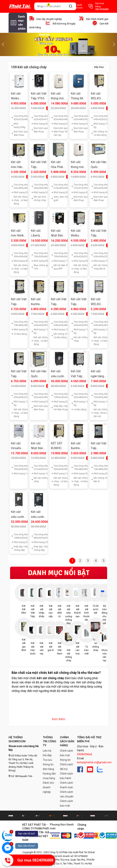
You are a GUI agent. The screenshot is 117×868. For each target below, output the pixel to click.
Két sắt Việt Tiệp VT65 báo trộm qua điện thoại (39, 96)
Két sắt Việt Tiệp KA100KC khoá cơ (99, 446)
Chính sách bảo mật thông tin (66, 755)
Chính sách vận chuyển (67, 794)
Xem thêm (58, 719)
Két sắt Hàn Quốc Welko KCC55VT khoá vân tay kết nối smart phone (39, 374)
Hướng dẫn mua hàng (49, 776)
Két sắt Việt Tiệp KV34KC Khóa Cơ (39, 165)
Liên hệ (47, 751)
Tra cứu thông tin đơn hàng (48, 764)
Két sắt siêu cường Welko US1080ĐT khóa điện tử (18, 515)
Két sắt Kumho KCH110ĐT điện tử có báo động (38, 302)
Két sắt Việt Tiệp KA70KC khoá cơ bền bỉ (99, 234)
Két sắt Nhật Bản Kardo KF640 (37, 446)
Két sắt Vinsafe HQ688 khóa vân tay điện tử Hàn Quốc (18, 446)
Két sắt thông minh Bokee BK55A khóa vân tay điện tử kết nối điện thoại (78, 165)
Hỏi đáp (47, 755)
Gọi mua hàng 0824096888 (98, 6)
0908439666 (85, 754)
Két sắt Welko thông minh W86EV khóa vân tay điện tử (18, 96)
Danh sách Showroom (73, 6)
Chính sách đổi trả (66, 767)
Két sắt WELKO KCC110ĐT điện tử (98, 96)
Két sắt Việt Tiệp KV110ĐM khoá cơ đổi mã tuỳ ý (79, 302)
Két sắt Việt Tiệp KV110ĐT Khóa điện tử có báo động (59, 302)
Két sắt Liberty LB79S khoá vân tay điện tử (38, 234)
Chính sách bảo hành (66, 776)
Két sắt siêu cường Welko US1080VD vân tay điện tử (58, 374)
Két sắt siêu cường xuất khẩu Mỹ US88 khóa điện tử (38, 515)
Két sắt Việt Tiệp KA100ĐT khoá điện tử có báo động (19, 302)
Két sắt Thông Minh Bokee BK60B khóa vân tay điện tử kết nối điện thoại (78, 96)
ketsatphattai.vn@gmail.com (94, 762)
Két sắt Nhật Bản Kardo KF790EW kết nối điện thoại (58, 234)
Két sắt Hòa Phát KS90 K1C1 (58, 165)
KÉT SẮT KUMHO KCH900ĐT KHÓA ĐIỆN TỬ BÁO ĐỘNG (59, 446)
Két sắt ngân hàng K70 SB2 (97, 374)
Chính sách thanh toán (66, 785)
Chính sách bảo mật (66, 803)
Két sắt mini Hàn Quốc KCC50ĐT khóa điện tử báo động (17, 165)
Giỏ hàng (51, 6)
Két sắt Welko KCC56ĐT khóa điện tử (77, 234)
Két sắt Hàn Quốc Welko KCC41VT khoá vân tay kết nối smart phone (99, 165)
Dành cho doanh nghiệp (48, 787)
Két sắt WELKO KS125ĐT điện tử (97, 302)
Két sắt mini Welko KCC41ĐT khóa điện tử (18, 234)
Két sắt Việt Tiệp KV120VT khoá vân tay (19, 374)
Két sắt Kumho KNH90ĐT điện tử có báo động (77, 446)
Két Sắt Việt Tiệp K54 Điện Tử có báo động (77, 374)
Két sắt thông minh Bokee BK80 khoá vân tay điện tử (58, 96)
